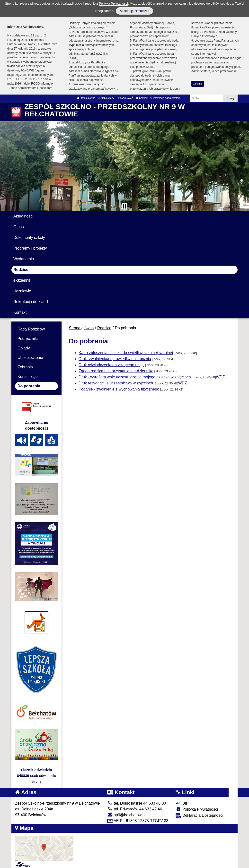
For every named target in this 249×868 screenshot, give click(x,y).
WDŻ (221, 377)
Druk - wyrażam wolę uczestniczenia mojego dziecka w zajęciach (135, 377)
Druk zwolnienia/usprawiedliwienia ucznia (115, 359)
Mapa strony (106, 98)
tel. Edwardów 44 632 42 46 (135, 809)
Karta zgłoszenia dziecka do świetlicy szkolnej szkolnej (126, 353)
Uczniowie (22, 291)
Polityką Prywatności (113, 4)
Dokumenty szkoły (29, 238)
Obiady (24, 348)
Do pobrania (29, 386)
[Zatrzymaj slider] (124, 206)
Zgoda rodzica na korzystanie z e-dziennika (116, 371)
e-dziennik (22, 280)
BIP (182, 803)
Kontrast (142, 98)
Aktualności (23, 216)
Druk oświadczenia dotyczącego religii (111, 365)
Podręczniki (28, 339)
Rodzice (21, 270)
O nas (19, 227)
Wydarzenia (24, 259)
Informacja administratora (165, 98)
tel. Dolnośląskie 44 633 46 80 (137, 803)
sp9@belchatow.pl (126, 815)
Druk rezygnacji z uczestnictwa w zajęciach (116, 383)
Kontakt (20, 312)
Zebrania (25, 367)
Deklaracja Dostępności (199, 816)
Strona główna (86, 98)
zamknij (197, 84)
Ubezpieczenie (30, 358)
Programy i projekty (30, 248)
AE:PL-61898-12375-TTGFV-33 (138, 821)
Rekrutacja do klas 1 (31, 302)
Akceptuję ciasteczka (134, 11)
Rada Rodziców (31, 329)
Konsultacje (28, 377)
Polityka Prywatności (197, 809)
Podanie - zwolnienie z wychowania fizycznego (119, 389)
